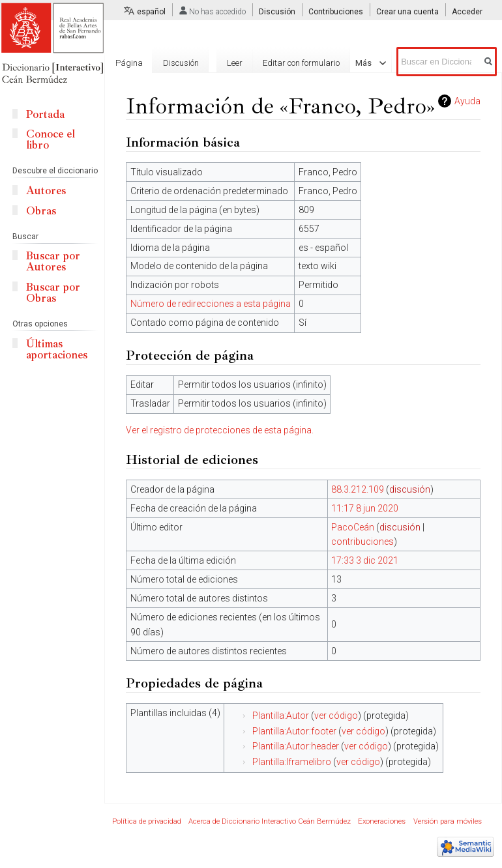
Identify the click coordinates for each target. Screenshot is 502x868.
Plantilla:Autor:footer (294, 731)
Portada (45, 114)
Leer (231, 63)
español (151, 12)
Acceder (467, 12)
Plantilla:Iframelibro (292, 762)
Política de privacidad (147, 821)
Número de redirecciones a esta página (211, 304)
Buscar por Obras (53, 293)
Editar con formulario (298, 63)
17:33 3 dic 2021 (365, 560)
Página (129, 63)
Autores (46, 191)
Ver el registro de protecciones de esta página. (220, 430)
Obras (41, 211)
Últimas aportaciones (57, 349)
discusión (410, 489)
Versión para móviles (448, 821)
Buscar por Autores (53, 261)
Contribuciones (336, 12)
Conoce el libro (51, 139)
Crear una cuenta (407, 12)
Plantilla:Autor (281, 716)
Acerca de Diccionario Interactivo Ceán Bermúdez (270, 821)
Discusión (277, 12)
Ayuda (467, 101)
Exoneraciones (382, 821)
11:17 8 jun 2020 (365, 508)
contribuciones (362, 542)
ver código (336, 716)
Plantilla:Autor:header (296, 746)
